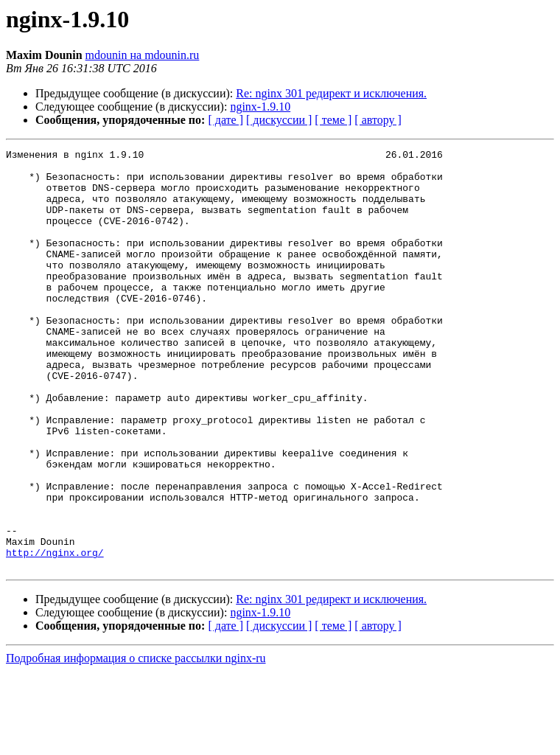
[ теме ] (333, 120)
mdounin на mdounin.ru (143, 55)
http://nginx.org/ (55, 634)
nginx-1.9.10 (260, 107)
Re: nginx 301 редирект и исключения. (331, 93)
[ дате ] (225, 120)
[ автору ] (378, 120)
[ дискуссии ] (279, 120)
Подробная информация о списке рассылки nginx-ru (136, 742)
